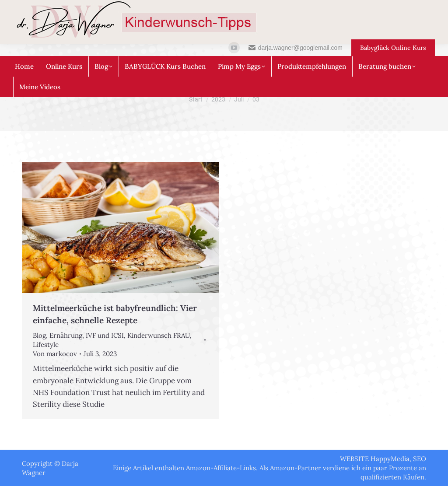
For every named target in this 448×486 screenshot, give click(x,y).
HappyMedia (390, 459)
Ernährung (66, 335)
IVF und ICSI (105, 335)
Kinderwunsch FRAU (158, 335)
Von (55, 354)
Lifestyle (46, 344)
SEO (420, 459)
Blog (39, 335)
